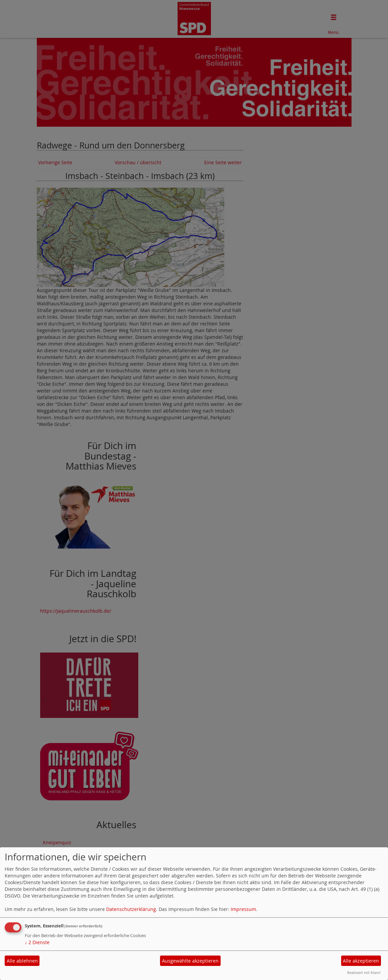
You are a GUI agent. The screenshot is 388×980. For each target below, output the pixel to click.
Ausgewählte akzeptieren (190, 961)
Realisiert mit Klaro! (364, 972)
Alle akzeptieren (361, 961)
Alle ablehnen (22, 961)
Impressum (243, 909)
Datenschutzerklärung (131, 909)
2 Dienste (37, 942)
